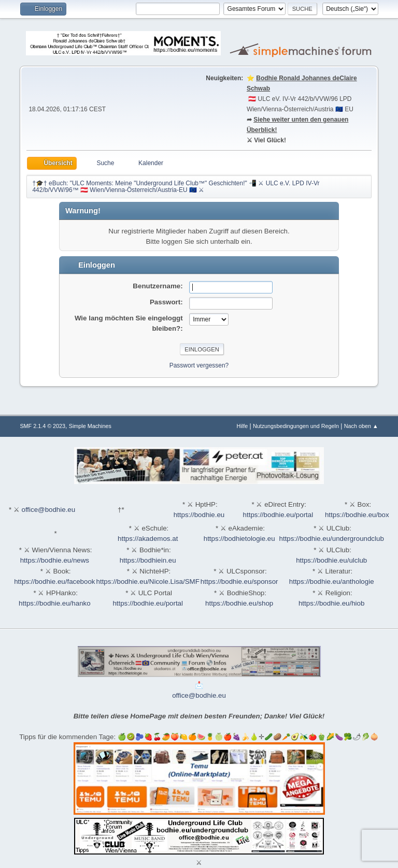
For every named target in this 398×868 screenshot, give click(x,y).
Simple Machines (90, 426)
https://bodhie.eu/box (357, 515)
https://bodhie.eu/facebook (54, 582)
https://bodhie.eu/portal (278, 515)
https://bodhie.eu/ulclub (331, 560)
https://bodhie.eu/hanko (55, 603)
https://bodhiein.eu (148, 560)
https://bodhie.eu (199, 515)
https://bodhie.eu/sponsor (239, 582)
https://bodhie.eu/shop (239, 603)
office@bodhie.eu (48, 510)
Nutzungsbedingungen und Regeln (296, 426)
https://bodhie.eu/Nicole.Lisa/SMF (148, 582)
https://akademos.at (148, 539)
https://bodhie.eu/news (55, 560)
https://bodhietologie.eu (239, 539)
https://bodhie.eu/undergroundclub (332, 539)
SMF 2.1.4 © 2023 (42, 426)
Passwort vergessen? (199, 365)
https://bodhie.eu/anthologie (332, 582)
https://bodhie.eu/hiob (331, 603)
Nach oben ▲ (361, 426)
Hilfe (243, 426)
